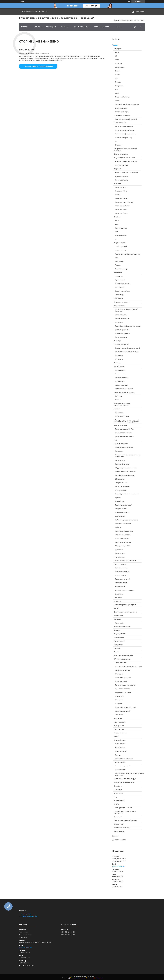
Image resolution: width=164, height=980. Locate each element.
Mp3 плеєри (119, 413)
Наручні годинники (122, 165)
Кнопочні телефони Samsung (125, 130)
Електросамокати (121, 568)
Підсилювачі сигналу (122, 689)
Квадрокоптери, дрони (122, 302)
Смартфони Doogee (122, 112)
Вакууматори (120, 261)
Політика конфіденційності (94, 978)
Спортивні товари (120, 740)
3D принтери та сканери (122, 115)
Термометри (120, 295)
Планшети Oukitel (121, 191)
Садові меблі (118, 793)
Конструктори (120, 370)
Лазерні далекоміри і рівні (124, 447)
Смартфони (118, 49)
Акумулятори (118, 645)
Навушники (118, 169)
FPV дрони (119, 704)
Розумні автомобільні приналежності (128, 326)
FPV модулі (119, 674)
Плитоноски (118, 718)
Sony (117, 60)
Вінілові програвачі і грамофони (125, 605)
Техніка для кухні (121, 247)
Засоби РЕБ (119, 715)
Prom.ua (92, 976)
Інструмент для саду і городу (125, 472)
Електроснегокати (122, 583)
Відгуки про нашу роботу (30, 916)
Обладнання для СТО (123, 546)
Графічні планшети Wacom (124, 436)
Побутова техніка (120, 243)
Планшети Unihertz (122, 198)
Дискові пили (120, 501)
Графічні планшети (120, 425)
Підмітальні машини (122, 538)
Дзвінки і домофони (122, 330)
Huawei (118, 75)
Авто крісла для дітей (123, 766)
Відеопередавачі (121, 681)
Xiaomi (118, 71)
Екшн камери (118, 298)
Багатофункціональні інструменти (127, 494)
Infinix (117, 101)
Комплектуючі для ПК (121, 344)
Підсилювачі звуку (122, 180)
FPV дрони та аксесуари (122, 659)
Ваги (117, 258)
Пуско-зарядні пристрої (123, 505)
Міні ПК (116, 608)
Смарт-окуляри (119, 831)
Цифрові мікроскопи (121, 154)
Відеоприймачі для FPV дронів (126, 707)
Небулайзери (120, 287)
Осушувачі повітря (122, 269)
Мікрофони (119, 322)
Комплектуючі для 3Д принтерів (126, 119)
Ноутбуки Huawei (121, 235)
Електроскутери (121, 575)
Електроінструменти (121, 444)
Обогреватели (119, 824)
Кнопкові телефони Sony (124, 138)
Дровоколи (119, 550)
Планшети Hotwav (121, 213)
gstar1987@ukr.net (119, 866)
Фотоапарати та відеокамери (124, 392)
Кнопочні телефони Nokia (124, 126)
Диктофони (118, 786)
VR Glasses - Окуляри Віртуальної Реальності (127, 310)
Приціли (116, 652)
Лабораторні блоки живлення (124, 782)
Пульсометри (120, 280)
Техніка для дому (121, 250)
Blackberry (119, 145)
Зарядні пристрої (121, 315)
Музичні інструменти (122, 333)
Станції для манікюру (123, 291)
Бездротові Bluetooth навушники (127, 173)
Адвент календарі (122, 385)
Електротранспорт (120, 564)
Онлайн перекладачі (122, 319)
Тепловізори (118, 598)
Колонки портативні (122, 416)
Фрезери (118, 498)
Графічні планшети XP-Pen (124, 429)
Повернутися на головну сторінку (39, 66)
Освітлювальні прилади (122, 828)
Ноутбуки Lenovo (121, 228)
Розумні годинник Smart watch (124, 158)
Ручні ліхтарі (120, 623)
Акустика (117, 409)
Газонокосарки (120, 553)
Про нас (115, 836)
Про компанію (26, 914)
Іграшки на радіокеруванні (124, 389)
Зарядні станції (119, 641)
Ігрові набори (120, 381)
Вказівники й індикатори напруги (125, 779)
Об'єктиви (119, 396)
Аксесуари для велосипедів (123, 655)
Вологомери (118, 790)
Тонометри (119, 276)
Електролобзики (121, 490)
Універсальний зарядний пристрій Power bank (125, 150)
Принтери (117, 630)
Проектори (117, 341)
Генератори (119, 451)
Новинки (65, 27)
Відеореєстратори (120, 722)
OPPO (117, 93)
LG (116, 56)
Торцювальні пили (122, 483)
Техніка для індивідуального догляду (128, 254)
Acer (117, 224)
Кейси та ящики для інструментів (127, 520)
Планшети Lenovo (121, 187)
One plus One (120, 67)
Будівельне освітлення (123, 542)
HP (116, 239)
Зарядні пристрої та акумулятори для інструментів (128, 456)
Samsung (118, 64)
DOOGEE (118, 195)
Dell (116, 232)
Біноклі (116, 736)
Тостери (118, 265)
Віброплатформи (121, 751)
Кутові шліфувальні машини (125, 475)
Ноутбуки (117, 217)
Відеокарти (119, 359)
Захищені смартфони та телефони (127, 104)
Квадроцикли (120, 587)
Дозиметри (118, 817)
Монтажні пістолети (122, 513)
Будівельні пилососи (122, 464)
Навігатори (118, 363)
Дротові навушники (122, 176)
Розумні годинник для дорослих (126, 161)
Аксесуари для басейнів (124, 808)
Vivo (117, 90)
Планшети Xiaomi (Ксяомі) (124, 202)
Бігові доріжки (120, 748)
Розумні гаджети (120, 306)
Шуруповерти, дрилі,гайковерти (126, 468)
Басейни (117, 804)
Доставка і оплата (81, 27)
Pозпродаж (51, 27)
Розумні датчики (119, 634)
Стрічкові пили (120, 516)
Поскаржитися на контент (78, 978)
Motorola (118, 82)
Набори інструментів (122, 486)
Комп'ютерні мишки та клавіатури (127, 352)
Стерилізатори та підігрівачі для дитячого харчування (130, 774)
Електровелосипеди (122, 572)
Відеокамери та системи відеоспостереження (122, 404)
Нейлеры (118, 527)
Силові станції (120, 744)
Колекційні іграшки (122, 378)
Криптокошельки (121, 337)
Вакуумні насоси (121, 509)
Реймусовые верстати (123, 524)
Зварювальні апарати (123, 535)
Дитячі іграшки (119, 366)
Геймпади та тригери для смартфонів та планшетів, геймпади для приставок (127, 421)
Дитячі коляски (121, 770)
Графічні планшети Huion (124, 433)
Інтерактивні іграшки (122, 374)
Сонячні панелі (119, 637)
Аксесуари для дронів (123, 711)
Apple (117, 52)
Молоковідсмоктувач (123, 284)
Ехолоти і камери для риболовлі (125, 561)
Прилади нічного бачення (123, 627)
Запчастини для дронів (123, 678)
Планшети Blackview (122, 206)
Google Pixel (119, 86)
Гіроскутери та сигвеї (123, 579)
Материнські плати (120, 733)
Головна (25, 27)
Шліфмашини (120, 479)
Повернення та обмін (103, 27)
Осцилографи (118, 616)
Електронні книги (120, 729)
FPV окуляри (120, 696)
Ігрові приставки (119, 557)
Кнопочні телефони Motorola (125, 134)
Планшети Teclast (121, 210)
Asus (117, 221)
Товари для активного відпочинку (125, 820)
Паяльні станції (119, 800)
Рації (115, 440)
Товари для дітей (120, 762)
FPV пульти (119, 700)
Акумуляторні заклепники (124, 531)
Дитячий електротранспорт (125, 590)
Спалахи (118, 400)
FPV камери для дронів (123, 692)
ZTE (117, 78)
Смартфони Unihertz (122, 97)
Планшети (117, 184)
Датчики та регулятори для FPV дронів (129, 667)
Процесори (119, 356)
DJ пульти (117, 601)
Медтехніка (118, 272)
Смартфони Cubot (121, 108)
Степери (118, 755)
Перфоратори (120, 460)
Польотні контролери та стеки (126, 685)
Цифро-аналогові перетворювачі (125, 612)
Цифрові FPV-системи (123, 670)
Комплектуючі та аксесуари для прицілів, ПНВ (125, 812)
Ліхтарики (117, 619)
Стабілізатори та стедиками (123, 759)
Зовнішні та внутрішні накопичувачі (127, 348)
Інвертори (117, 648)
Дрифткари (119, 594)
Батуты (116, 797)
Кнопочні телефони (120, 123)
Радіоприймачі (119, 726)
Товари (37, 27)
